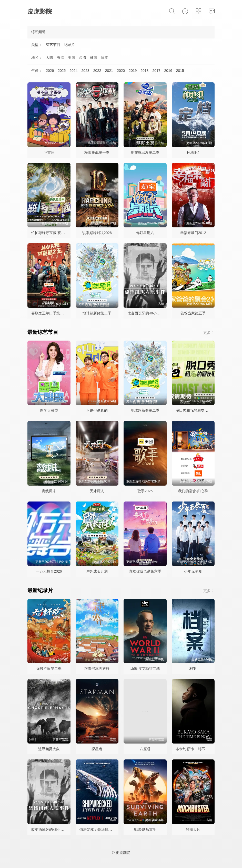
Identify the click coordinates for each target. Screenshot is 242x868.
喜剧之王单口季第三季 (49, 313)
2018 (144, 71)
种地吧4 (193, 152)
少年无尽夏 (193, 571)
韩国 (94, 57)
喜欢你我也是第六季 (145, 571)
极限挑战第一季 (97, 152)
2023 (85, 71)
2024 (73, 71)
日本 (105, 57)
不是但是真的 (97, 410)
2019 (133, 71)
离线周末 (49, 491)
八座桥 (145, 749)
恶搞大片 (193, 830)
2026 (50, 71)
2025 (62, 71)
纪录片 (69, 45)
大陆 (49, 57)
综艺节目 (53, 45)
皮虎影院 (40, 11)
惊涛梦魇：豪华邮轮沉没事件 (103, 830)
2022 (97, 71)
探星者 (97, 749)
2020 (121, 71)
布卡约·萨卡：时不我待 (194, 749)
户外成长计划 (97, 571)
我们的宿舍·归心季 (193, 491)
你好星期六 (145, 233)
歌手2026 (145, 491)
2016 (168, 71)
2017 (156, 71)
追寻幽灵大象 (49, 749)
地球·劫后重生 (145, 830)
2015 (180, 71)
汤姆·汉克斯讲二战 (145, 669)
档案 (193, 669)
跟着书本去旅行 (97, 669)
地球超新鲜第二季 (97, 313)
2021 (109, 71)
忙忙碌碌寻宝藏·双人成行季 (53, 233)
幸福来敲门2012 (193, 233)
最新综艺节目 (43, 332)
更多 (209, 332)
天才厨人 (97, 491)
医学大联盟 (49, 410)
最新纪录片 (40, 590)
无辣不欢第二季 (49, 669)
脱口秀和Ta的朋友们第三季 (197, 410)
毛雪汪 (49, 152)
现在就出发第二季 (145, 152)
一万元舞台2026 (49, 571)
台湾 (83, 57)
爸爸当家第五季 (193, 313)
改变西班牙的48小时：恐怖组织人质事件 (160, 313)
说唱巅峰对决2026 (97, 233)
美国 (72, 57)
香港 (60, 57)
